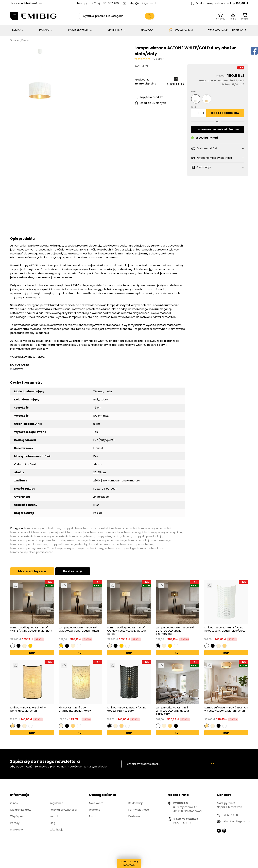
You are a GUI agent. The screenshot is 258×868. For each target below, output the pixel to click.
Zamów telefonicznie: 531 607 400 (218, 129)
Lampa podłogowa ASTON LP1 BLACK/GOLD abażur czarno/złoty (175, 631)
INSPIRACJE (239, 30)
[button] (194, 113)
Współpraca (18, 816)
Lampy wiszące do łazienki (51, 536)
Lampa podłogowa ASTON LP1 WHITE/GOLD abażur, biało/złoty (31, 629)
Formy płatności (139, 810)
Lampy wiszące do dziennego (108, 540)
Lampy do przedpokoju (147, 536)
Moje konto (96, 803)
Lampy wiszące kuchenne (137, 544)
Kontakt (55, 816)
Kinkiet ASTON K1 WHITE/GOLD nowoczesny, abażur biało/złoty (225, 629)
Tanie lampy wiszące (61, 548)
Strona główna (20, 40)
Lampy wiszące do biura (98, 528)
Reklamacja (136, 803)
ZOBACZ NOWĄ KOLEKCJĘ (129, 864)
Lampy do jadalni (21, 532)
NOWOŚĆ (147, 30)
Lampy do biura (72, 528)
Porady (15, 823)
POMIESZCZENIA (78, 30)
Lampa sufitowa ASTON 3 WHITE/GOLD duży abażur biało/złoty (172, 711)
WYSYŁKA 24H (181, 30)
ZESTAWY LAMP (218, 30)
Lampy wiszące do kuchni (155, 528)
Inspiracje (17, 830)
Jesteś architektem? (24, 3)
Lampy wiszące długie (122, 548)
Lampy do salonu (78, 532)
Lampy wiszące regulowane (28, 548)
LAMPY (16, 30)
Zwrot (93, 816)
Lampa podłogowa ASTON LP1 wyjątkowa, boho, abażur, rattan (80, 629)
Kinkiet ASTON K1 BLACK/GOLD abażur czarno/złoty (127, 709)
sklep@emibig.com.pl (142, 3)
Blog (52, 823)
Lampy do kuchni (126, 528)
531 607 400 (111, 3)
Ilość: (194, 107)
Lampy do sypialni (136, 532)
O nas (14, 803)
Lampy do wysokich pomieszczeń (32, 552)
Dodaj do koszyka (225, 113)
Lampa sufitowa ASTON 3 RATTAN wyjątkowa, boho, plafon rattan (226, 709)
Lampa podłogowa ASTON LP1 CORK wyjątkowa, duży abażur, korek (127, 631)
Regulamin (56, 803)
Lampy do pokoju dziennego (70, 540)
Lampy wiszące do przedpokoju (30, 540)
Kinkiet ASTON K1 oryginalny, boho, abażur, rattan (28, 709)
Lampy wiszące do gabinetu (113, 536)
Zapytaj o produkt (151, 97)
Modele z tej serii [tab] (32, 571)
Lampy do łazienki (22, 536)
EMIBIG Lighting (146, 84)
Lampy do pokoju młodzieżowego (150, 540)
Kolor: (194, 92)
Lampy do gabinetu (82, 536)
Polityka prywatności (63, 810)
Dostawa (134, 816)
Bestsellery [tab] (73, 571)
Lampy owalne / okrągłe (91, 548)
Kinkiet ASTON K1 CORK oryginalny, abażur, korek (75, 709)
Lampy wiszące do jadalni (49, 532)
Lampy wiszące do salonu (106, 532)
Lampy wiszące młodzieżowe (29, 544)
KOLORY (44, 30)
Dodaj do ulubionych (153, 103)
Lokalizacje (56, 830)
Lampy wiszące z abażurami (42, 528)
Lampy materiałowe (150, 548)
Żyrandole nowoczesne (104, 544)
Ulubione (95, 810)
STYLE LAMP (115, 30)
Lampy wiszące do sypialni (165, 532)
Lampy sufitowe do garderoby (68, 544)
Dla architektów (21, 810)
